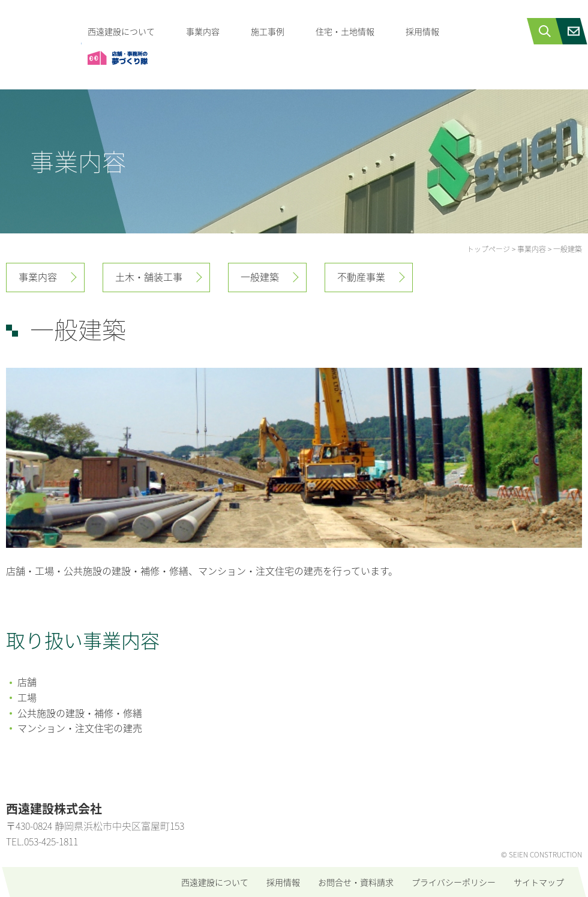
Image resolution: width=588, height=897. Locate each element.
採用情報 (422, 31)
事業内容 (203, 31)
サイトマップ (539, 882)
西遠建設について (121, 31)
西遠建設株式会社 (41, 33)
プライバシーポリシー (454, 882)
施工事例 (268, 31)
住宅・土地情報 (345, 31)
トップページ (488, 249)
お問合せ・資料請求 (356, 882)
